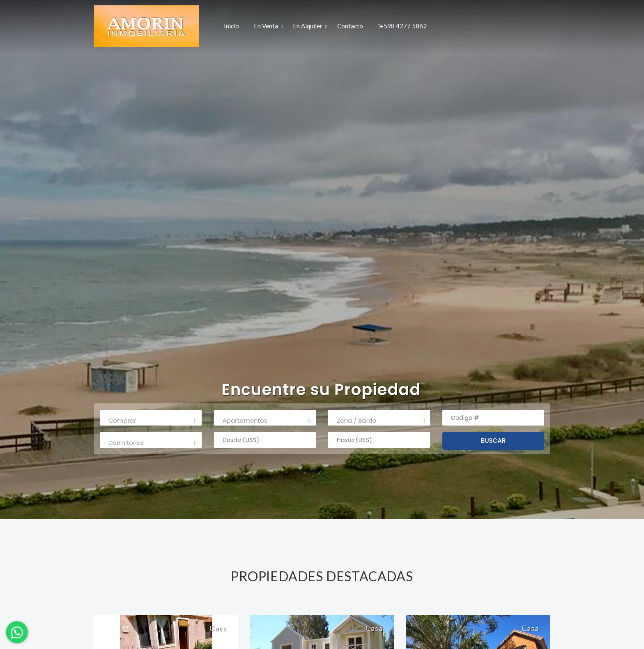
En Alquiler (308, 25)
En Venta (266, 25)
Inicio (231, 25)
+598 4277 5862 (402, 25)
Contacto (350, 25)
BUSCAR (493, 441)
